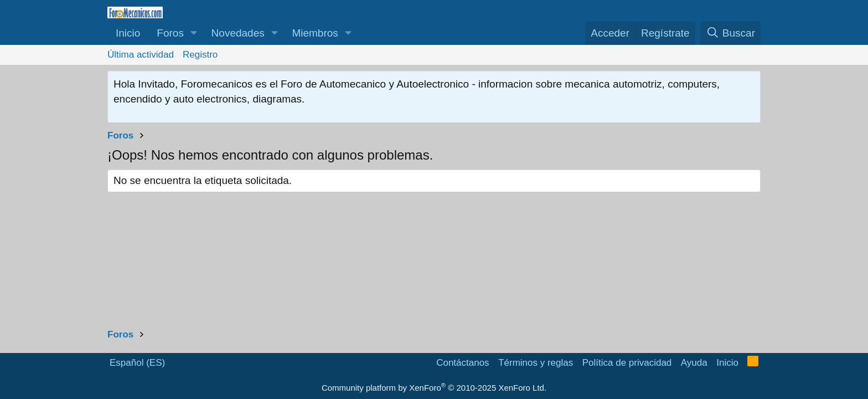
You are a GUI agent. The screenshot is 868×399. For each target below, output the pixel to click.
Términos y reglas (536, 363)
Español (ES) (137, 363)
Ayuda (694, 363)
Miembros (315, 33)
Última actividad (141, 55)
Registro (200, 55)
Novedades (238, 33)
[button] (194, 34)
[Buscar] (730, 34)
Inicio (128, 33)
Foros (170, 33)
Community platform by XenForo (434, 388)
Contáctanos (463, 363)
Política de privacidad (627, 363)
